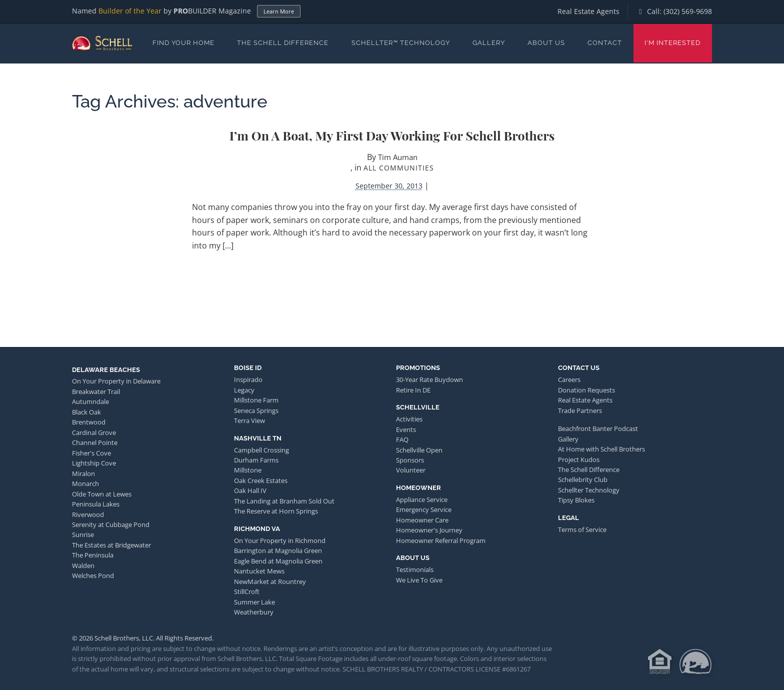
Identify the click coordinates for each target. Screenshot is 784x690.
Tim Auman (398, 157)
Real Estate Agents (588, 11)
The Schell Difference (283, 43)
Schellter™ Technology (401, 43)
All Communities (399, 168)
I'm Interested (672, 43)
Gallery (489, 43)
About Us (546, 43)
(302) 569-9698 (688, 11)
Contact (605, 43)
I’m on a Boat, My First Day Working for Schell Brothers (392, 135)
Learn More (279, 11)
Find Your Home (183, 43)
